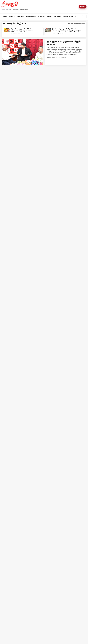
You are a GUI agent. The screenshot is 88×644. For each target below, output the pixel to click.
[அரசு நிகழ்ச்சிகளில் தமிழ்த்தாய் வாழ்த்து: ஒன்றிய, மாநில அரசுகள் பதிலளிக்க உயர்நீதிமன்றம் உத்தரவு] (24, 258)
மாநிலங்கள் (31, 16)
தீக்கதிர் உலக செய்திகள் (15, 382)
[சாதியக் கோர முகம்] (17, 526)
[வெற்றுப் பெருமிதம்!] (39, 541)
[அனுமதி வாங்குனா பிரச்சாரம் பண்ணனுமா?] (66, 139)
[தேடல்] (79, 17)
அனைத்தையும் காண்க (76, 24)
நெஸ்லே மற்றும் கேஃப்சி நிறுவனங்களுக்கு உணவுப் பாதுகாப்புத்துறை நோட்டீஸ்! (18, 328)
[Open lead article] (22, 52)
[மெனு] (84, 17)
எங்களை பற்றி (8, 598)
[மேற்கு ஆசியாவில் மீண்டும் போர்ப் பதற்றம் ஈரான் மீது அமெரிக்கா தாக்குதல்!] (66, 401)
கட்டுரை (58, 16)
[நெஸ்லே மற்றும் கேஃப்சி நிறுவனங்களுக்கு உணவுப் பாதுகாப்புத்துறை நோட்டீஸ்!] (24, 311)
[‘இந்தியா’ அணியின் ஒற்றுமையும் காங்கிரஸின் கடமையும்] (65, 521)
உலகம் (50, 16)
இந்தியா (41, 16)
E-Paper (83, 7)
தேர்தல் (12, 16)
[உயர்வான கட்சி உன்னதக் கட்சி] (23, 180)
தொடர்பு (18, 598)
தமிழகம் (20, 16)
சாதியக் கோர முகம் (14, 541)
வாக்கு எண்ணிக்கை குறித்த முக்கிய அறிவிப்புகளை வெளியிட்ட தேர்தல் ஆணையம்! (20, 156)
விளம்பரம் (27, 598)
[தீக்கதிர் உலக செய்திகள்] (23, 365)
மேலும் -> (83, 67)
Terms (41, 598)
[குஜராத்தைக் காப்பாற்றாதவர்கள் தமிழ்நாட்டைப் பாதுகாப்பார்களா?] (66, 196)
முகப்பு (4, 16)
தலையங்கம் (68, 16)
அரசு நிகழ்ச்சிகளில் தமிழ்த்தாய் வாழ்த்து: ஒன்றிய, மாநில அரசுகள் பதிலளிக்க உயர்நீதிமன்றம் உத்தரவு (22, 275)
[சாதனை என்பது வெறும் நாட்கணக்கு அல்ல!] (39, 521)
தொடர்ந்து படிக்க (9, 554)
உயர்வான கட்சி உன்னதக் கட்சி (17, 199)
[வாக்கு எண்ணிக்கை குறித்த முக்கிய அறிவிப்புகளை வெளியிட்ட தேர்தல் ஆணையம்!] (23, 137)
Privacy (35, 598)
